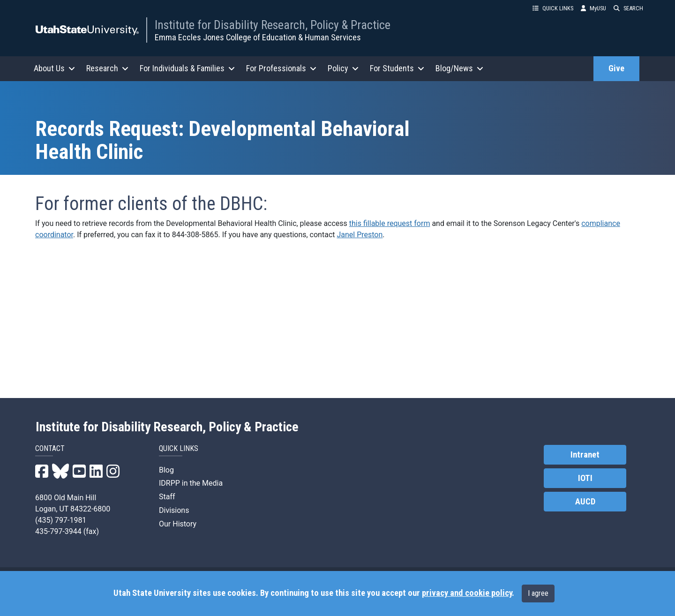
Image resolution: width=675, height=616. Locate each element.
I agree (538, 593)
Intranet (585, 455)
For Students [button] (397, 68)
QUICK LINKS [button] (553, 8)
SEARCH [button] (628, 8)
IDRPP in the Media (191, 483)
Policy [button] (343, 68)
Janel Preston (360, 235)
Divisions (174, 510)
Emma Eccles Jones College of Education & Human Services (258, 37)
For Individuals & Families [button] (187, 68)
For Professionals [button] (281, 68)
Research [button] (107, 68)
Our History (178, 524)
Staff (167, 497)
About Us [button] (54, 68)
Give (616, 68)
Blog (166, 470)
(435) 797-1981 (61, 520)
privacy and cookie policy (467, 593)
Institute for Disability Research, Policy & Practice (273, 25)
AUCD (585, 502)
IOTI (585, 478)
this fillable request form (390, 223)
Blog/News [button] (459, 68)
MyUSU (593, 8)
